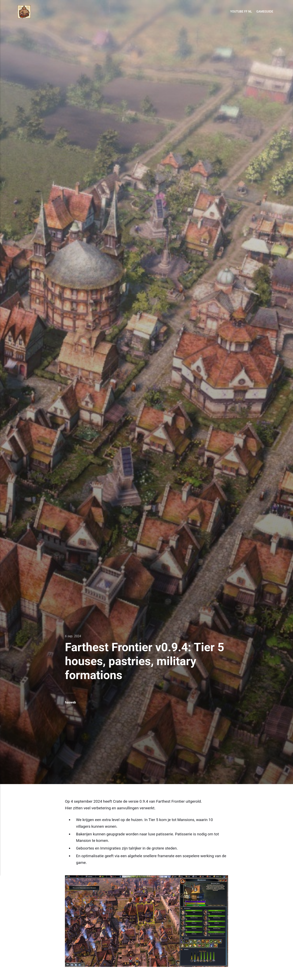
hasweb (70, 702)
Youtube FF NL (241, 12)
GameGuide (265, 12)
